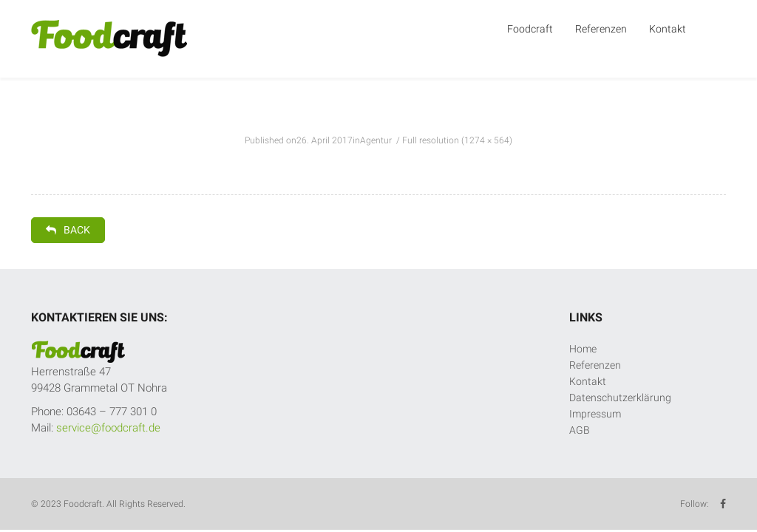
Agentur (376, 140)
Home (583, 349)
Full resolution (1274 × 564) (457, 140)
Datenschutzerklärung (620, 398)
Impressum (595, 414)
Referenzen (601, 29)
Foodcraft (530, 29)
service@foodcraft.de (108, 428)
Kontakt (668, 29)
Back (68, 230)
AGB (580, 430)
